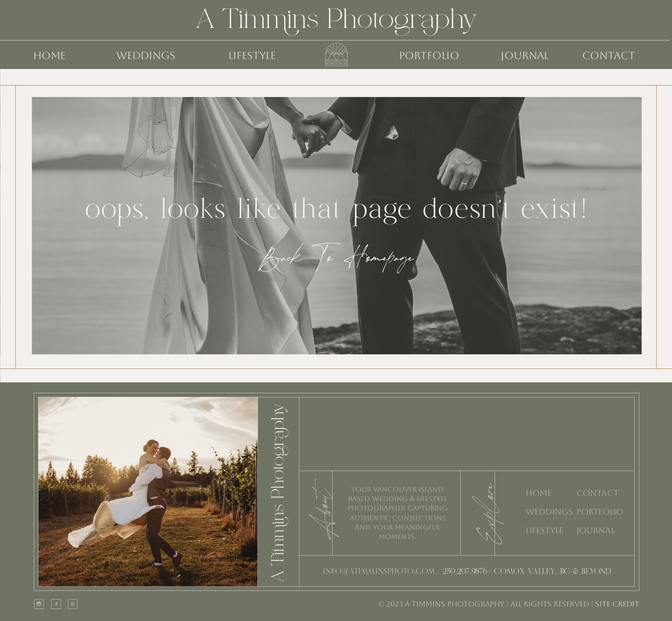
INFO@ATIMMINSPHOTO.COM (379, 572)
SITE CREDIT (616, 604)
